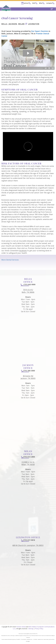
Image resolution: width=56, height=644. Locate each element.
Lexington (34, 24)
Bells (4, 24)
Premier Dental (21, 627)
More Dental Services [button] (10, 260)
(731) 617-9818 (28, 544)
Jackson (13, 24)
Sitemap (31, 629)
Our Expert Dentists (40, 31)
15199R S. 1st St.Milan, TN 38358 (28, 467)
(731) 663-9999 (28, 288)
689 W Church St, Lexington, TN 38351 (28, 549)
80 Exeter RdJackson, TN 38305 (28, 381)
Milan (21, 24)
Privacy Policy (39, 629)
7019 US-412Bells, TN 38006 (28, 295)
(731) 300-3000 (28, 374)
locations (23, 251)
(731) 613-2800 (28, 461)
